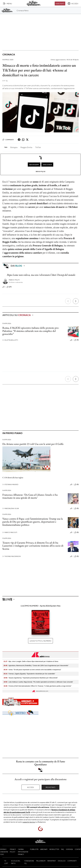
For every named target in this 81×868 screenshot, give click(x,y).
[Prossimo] (76, 301)
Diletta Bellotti (10, 340)
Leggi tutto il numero (40, 641)
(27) (9, 287)
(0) (76, 340)
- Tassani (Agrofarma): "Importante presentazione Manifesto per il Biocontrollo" (31, 678)
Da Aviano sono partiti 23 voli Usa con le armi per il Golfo (33, 444)
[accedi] (73, 3)
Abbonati (60, 3)
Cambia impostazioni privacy (23, 852)
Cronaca (9, 54)
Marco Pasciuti (10, 532)
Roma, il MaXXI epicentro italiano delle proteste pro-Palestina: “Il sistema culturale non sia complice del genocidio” (31, 331)
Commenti (8, 140)
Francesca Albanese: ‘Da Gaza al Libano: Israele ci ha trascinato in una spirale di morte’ (30, 496)
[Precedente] (68, 301)
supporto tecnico (29, 822)
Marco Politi (14, 280)
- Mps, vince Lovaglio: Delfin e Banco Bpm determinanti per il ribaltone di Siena (31, 661)
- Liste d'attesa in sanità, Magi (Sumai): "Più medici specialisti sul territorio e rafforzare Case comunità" (38, 682)
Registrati (51, 787)
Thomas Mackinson (12, 556)
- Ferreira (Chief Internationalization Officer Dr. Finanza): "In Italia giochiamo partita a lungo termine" (38, 686)
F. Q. (5, 81)
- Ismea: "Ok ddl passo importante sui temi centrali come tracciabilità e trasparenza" (32, 670)
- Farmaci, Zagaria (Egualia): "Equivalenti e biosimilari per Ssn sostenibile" (29, 674)
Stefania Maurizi (10, 484)
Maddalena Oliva (11, 508)
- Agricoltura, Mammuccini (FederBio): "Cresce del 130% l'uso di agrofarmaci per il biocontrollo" (36, 666)
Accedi (31, 787)
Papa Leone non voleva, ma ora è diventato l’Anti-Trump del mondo (41, 275)
